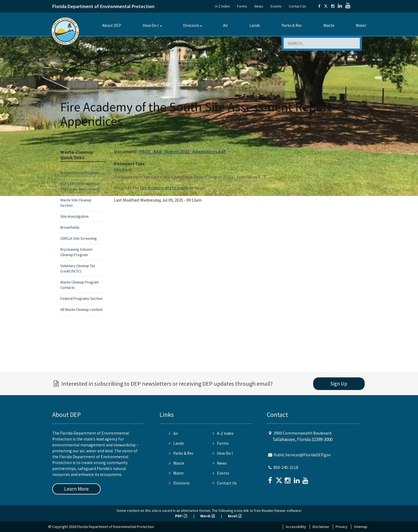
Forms (242, 6)
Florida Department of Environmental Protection (103, 6)
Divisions (191, 25)
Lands (255, 25)
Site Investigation (74, 216)
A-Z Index (222, 6)
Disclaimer (321, 527)
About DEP (112, 25)
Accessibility (296, 527)
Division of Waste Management (108, 135)
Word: (208, 516)
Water (361, 25)
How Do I (151, 25)
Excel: (235, 516)
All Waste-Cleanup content (81, 309)
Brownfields (70, 227)
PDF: (181, 516)
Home (66, 135)
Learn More (76, 489)
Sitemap (361, 527)
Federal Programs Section (81, 298)
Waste (329, 25)
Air (225, 25)
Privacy (342, 527)
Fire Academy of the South (164, 188)
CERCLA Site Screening (79, 238)
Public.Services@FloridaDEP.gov (302, 455)
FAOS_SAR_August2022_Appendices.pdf (183, 152)
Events (276, 6)
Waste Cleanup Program (149, 135)
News (259, 6)
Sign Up (339, 384)
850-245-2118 (286, 467)
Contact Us (297, 6)
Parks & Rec (292, 25)
